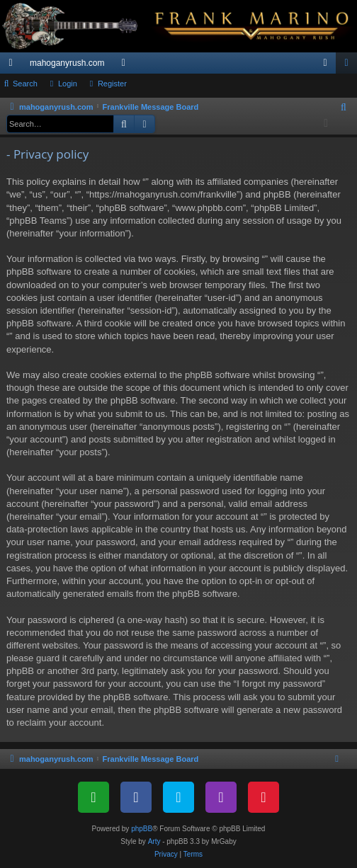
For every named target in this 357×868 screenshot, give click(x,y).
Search (25, 84)
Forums (126, 66)
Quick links (13, 66)
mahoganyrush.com (67, 63)
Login (68, 84)
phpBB (142, 829)
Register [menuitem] (350, 66)
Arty (154, 841)
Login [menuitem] (328, 66)
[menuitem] (344, 108)
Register (112, 84)
